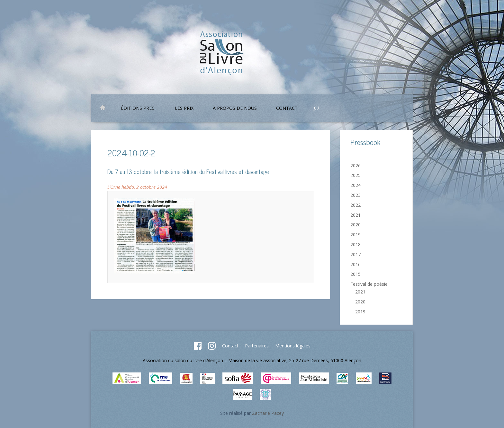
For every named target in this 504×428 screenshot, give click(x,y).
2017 (355, 254)
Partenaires (257, 346)
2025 (355, 175)
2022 (355, 205)
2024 (355, 185)
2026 (355, 166)
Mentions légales (293, 346)
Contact (287, 109)
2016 (355, 264)
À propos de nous (235, 109)
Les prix (184, 109)
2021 (355, 215)
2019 (355, 235)
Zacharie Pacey (268, 413)
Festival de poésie (369, 284)
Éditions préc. (138, 109)
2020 (355, 225)
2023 (355, 195)
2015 (355, 274)
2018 (355, 245)
